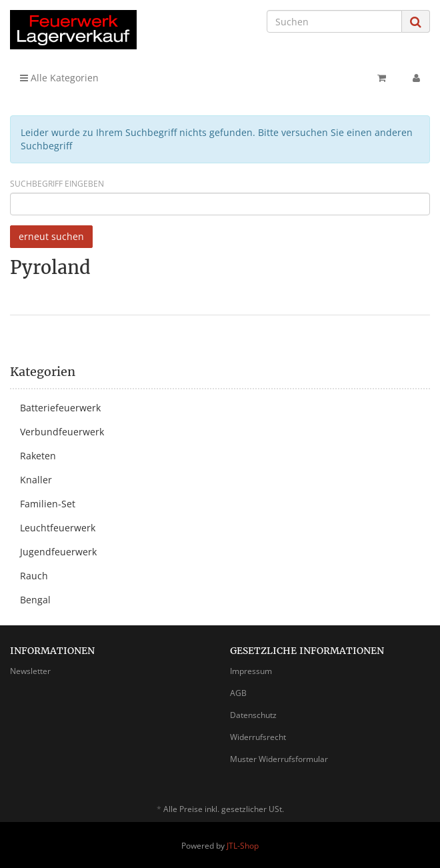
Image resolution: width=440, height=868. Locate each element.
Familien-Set (48, 504)
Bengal (35, 600)
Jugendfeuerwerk (58, 552)
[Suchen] (334, 21)
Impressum (251, 671)
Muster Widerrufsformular (279, 759)
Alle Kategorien (59, 78)
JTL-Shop (243, 846)
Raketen (38, 456)
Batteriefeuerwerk (60, 408)
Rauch (34, 576)
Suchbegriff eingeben (57, 184)
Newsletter (30, 671)
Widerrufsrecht (258, 737)
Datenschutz (253, 715)
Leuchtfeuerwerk (58, 528)
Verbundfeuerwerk (62, 432)
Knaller (36, 480)
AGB (238, 693)
